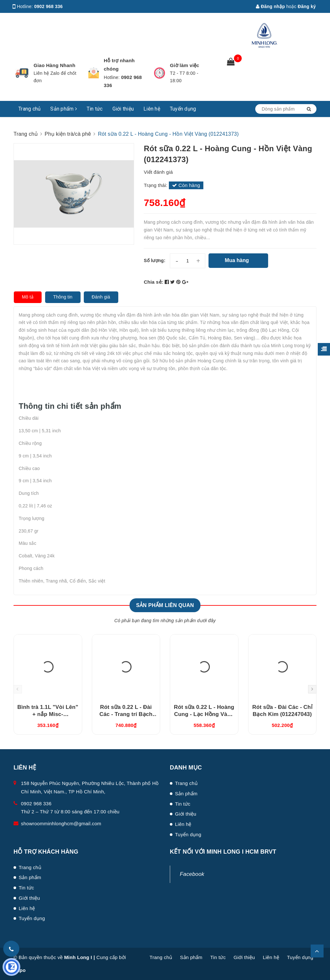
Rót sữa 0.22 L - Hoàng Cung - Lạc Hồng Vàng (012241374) (204, 714)
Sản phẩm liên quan (165, 605)
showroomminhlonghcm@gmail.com (61, 823)
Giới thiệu (123, 109)
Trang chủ (29, 109)
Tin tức (95, 109)
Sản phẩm (64, 109)
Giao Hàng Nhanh (54, 65)
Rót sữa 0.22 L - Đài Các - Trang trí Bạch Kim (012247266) (126, 714)
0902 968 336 (49, 6)
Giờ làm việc (184, 65)
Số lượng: (155, 260)
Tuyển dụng (183, 109)
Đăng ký (307, 6)
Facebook (192, 874)
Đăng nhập (270, 6)
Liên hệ (152, 109)
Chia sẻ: (153, 282)
